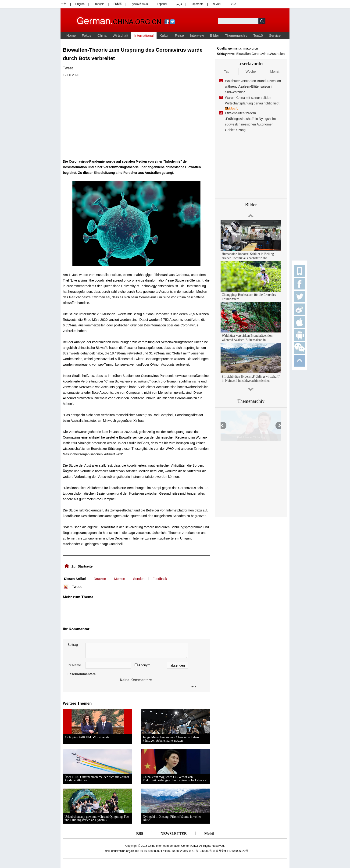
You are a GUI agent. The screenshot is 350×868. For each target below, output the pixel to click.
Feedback (160, 579)
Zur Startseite (82, 566)
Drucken (100, 579)
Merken (120, 579)
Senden (139, 579)
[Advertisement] (109, 611)
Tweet (68, 68)
